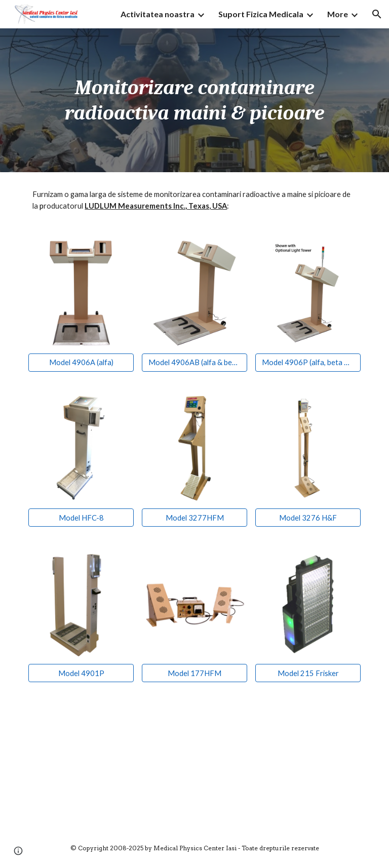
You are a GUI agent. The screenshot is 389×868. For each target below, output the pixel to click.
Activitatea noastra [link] (158, 14)
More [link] (338, 14)
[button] (377, 14)
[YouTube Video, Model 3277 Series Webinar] (109, 761)
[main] (194, 100)
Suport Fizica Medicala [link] (261, 14)
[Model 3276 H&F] (308, 518)
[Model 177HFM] (194, 673)
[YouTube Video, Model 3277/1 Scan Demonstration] (279, 761)
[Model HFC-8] (81, 518)
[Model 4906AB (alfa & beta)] (194, 363)
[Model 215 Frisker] (308, 673)
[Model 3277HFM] (194, 518)
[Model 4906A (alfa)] (81, 363)
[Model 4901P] (81, 673)
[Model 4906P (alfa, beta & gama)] (308, 363)
